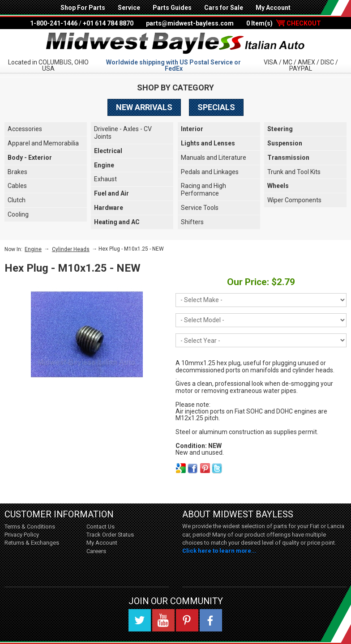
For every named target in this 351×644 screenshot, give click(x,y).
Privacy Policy (22, 535)
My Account (273, 8)
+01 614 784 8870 (108, 23)
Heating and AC (117, 222)
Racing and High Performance (203, 190)
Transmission (288, 158)
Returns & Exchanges (32, 543)
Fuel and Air (111, 193)
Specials (216, 107)
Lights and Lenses (208, 143)
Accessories (25, 129)
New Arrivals (144, 107)
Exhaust (105, 179)
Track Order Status (110, 535)
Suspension (285, 143)
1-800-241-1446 (54, 23)
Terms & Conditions (30, 527)
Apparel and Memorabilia (43, 143)
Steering (280, 129)
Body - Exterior (30, 158)
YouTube (163, 620)
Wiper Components (294, 200)
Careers (96, 551)
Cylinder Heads (71, 249)
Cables (17, 186)
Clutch (17, 200)
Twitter (140, 620)
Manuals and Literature (214, 158)
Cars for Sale (224, 8)
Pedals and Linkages (210, 172)
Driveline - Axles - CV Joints (123, 133)
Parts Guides (172, 8)
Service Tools (200, 208)
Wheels (278, 186)
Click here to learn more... (219, 551)
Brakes (17, 172)
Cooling (18, 214)
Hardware (109, 208)
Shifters (192, 222)
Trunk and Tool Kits (294, 172)
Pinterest (187, 620)
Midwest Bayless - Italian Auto (175, 43)
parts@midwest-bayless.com (190, 23)
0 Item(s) (284, 23)
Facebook (211, 620)
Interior (192, 129)
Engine (104, 165)
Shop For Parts (83, 8)
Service (129, 8)
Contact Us (101, 527)
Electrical (108, 151)
